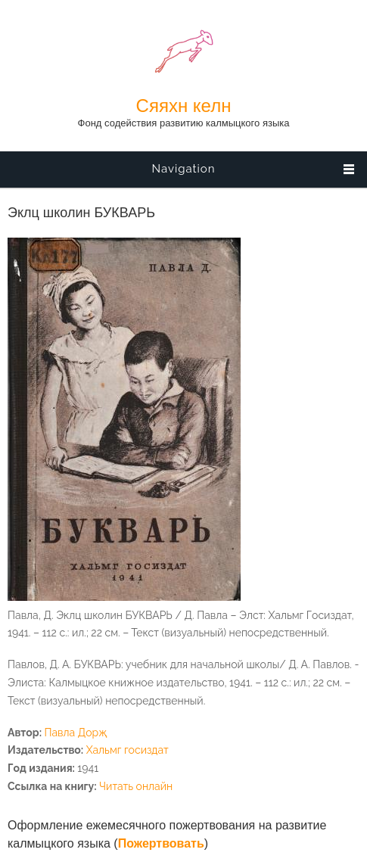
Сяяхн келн (184, 106)
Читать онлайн (136, 786)
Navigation (183, 169)
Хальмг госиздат (128, 750)
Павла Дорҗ (75, 733)
